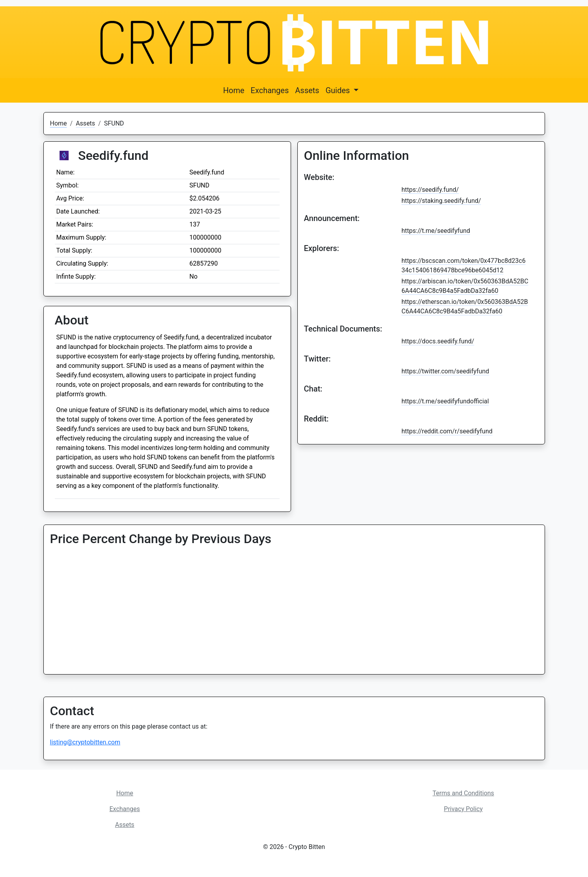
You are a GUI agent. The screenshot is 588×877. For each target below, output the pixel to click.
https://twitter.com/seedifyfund (445, 371)
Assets (307, 90)
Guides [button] (339, 90)
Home (234, 90)
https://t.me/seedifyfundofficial (445, 401)
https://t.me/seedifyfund (436, 231)
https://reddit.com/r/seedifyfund (447, 431)
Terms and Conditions (463, 793)
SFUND (114, 123)
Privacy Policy (464, 809)
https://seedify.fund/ (430, 190)
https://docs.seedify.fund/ (438, 341)
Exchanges (270, 90)
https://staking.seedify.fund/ (441, 201)
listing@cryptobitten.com (85, 742)
